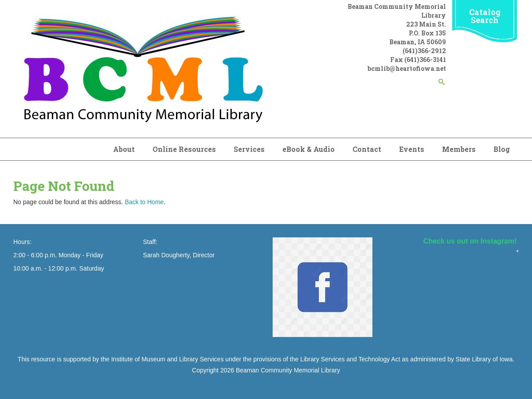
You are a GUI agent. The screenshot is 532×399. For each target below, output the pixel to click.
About (124, 149)
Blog (502, 149)
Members (459, 149)
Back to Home (144, 202)
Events (412, 149)
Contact (367, 149)
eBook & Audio (309, 149)
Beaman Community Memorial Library (288, 370)
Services (249, 149)
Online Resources (184, 149)
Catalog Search (485, 16)
